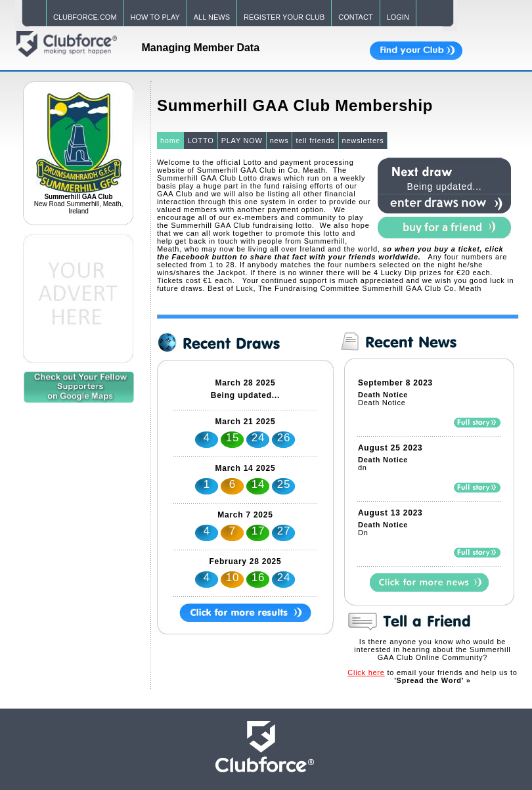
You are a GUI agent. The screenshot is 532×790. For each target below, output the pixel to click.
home (170, 141)
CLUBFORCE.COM (85, 17)
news (279, 141)
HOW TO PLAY (155, 17)
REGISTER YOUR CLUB (284, 17)
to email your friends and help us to (432, 676)
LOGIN (398, 17)
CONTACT (355, 17)
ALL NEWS (212, 17)
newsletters (363, 141)
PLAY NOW (242, 141)
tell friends (315, 141)
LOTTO (200, 141)
